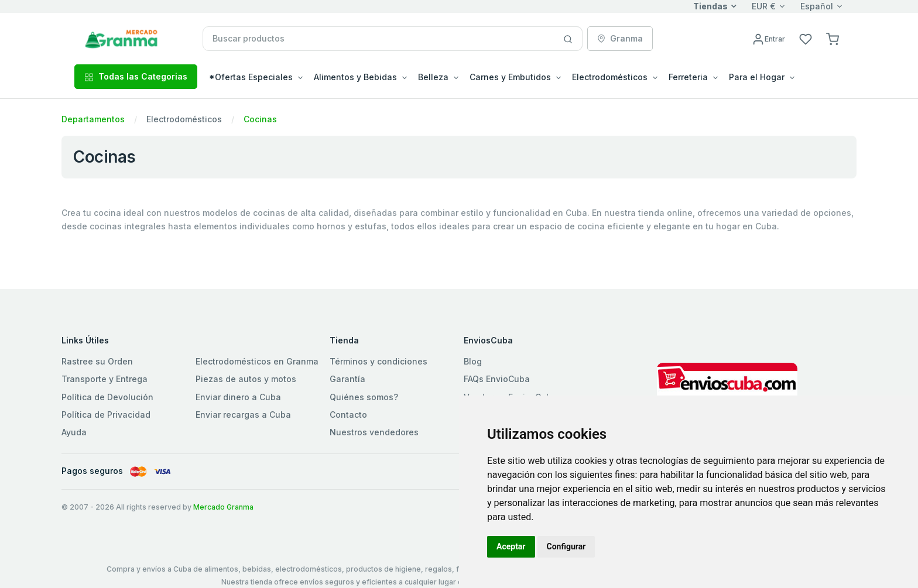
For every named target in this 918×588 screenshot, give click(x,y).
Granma (620, 38)
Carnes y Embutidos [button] (510, 77)
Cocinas (260, 119)
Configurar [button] (566, 546)
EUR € (764, 6)
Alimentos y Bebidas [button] (355, 77)
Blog (473, 361)
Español (817, 6)
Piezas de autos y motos (246, 379)
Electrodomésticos (184, 119)
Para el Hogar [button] (757, 77)
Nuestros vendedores (374, 432)
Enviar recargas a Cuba (243, 415)
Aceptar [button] (511, 546)
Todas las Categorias (136, 76)
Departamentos (93, 119)
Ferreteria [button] (688, 77)
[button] (833, 38)
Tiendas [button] (710, 6)
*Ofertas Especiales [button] (251, 77)
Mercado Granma (223, 507)
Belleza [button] (433, 77)
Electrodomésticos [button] (610, 77)
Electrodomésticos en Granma (257, 361)
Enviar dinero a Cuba (238, 397)
